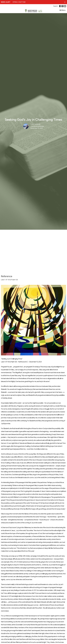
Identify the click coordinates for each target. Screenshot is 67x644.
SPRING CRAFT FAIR (19, 2)
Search (55, 6)
